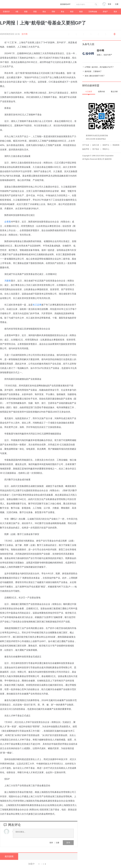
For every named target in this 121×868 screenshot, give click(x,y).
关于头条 (86, 145)
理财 (53, 12)
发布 (68, 843)
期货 (72, 12)
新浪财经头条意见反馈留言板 (97, 135)
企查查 (8, 222)
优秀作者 (101, 92)
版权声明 (86, 149)
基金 (44, 12)
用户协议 (96, 149)
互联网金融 (93, 12)
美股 (35, 12)
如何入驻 (96, 145)
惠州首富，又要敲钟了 (93, 71)
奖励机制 (116, 145)
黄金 (63, 12)
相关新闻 (9, 856)
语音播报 (65, 34)
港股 (26, 12)
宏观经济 (6, 12)
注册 (117, 4)
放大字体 (80, 34)
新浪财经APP (65, 4)
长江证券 (37, 305)
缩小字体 (72, 34)
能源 (81, 12)
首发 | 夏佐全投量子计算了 (95, 76)
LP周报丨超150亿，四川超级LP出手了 (99, 67)
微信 (95, 34)
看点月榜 (114, 92)
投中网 (25, 34)
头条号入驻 (88, 44)
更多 (115, 12)
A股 (17, 12)
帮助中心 (106, 149)
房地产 (105, 12)
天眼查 (8, 281)
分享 (102, 34)
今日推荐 (89, 92)
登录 (51, 843)
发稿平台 (106, 145)
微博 (87, 34)
